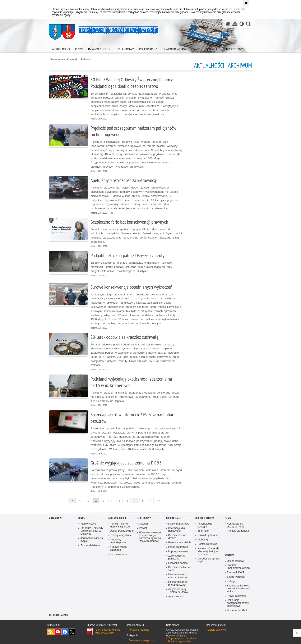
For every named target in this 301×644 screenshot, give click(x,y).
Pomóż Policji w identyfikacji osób (120, 525)
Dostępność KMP (237, 610)
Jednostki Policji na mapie (92, 540)
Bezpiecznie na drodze (177, 537)
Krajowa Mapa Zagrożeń (118, 548)
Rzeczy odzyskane (121, 535)
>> (158, 500)
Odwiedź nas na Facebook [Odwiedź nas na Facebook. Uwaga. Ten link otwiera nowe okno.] (65, 632)
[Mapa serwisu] (235, 24)
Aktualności (73, 59)
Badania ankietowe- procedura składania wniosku (239, 589)
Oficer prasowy (236, 561)
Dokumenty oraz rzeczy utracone (178, 576)
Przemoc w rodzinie (180, 543)
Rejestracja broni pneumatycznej (178, 583)
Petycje (231, 581)
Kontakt (229, 555)
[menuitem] (61, 48)
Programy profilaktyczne (118, 541)
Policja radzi (174, 518)
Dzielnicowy (144, 518)
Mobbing (203, 540)
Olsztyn (143, 524)
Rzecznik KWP (235, 573)
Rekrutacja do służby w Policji (236, 525)
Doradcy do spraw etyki (208, 560)
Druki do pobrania (208, 535)
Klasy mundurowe (179, 524)
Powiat (143, 528)
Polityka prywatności (180, 641)
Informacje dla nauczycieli (177, 530)
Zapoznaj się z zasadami (182, 639)
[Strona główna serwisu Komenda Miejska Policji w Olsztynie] (228, 24)
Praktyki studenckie (238, 531)
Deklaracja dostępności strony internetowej (238, 603)
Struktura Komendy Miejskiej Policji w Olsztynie (92, 531)
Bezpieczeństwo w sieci (179, 569)
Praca (228, 518)
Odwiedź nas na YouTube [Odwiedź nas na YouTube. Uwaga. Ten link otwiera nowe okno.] (58, 632)
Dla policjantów (205, 518)
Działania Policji (117, 518)
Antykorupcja (176, 597)
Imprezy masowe (178, 551)
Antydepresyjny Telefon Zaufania (178, 591)
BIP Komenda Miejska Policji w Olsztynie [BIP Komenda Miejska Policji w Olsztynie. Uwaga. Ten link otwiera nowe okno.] (107, 631)
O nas (82, 518)
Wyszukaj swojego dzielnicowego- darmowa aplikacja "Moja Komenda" (150, 537)
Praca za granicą (178, 547)
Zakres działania (90, 546)
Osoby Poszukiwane (122, 531)
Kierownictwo (88, 524)
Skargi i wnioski (236, 577)
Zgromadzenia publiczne (177, 557)
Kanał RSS (51, 632)
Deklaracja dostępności (142, 640)
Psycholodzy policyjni (205, 525)
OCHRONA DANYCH (59, 615)
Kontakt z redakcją (139, 630)
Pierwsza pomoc (178, 563)
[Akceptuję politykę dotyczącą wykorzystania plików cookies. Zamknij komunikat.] (246, 3)
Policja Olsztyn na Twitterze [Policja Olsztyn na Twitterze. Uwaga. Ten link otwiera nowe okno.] (72, 632)
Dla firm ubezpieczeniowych (238, 567)
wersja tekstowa (217, 630)
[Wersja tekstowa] (242, 24)
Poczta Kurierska (207, 544)
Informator (204, 531)
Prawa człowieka (237, 596)
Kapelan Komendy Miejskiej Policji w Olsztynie (208, 551)
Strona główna (57, 59)
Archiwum (86, 59)
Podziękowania (119, 554)
